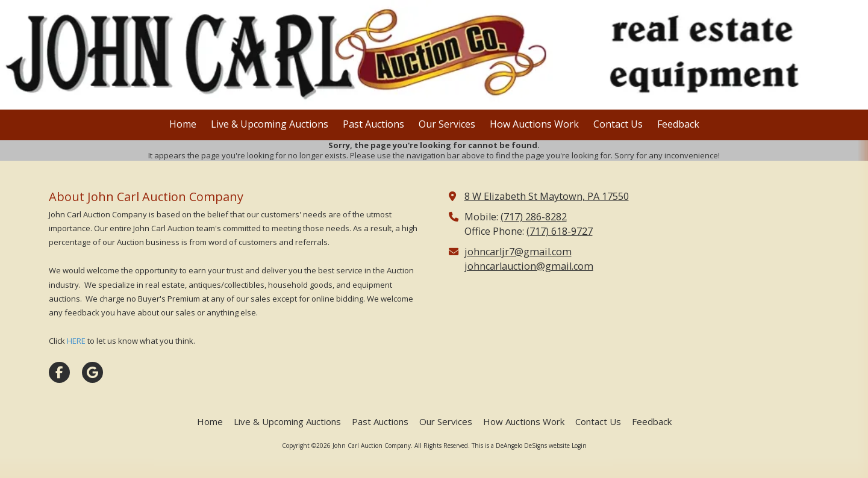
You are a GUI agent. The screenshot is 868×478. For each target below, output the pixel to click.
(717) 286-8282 (534, 217)
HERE (76, 341)
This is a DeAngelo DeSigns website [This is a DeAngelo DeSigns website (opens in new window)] (521, 445)
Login (579, 445)
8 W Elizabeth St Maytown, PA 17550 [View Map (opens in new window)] (547, 196)
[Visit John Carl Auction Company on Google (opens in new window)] (92, 372)
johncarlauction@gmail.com (529, 266)
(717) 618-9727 (560, 231)
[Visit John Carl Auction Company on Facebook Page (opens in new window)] (59, 372)
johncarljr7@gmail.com (518, 252)
